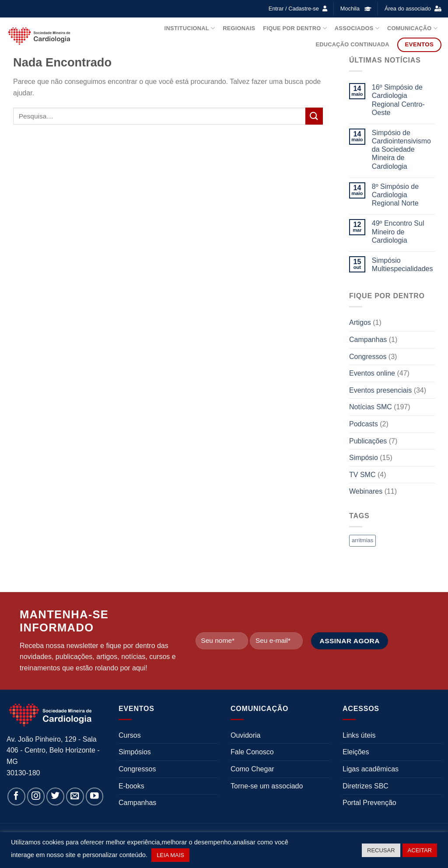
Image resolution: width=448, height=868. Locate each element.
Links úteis (359, 735)
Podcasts (364, 424)
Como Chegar (252, 769)
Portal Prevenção (369, 803)
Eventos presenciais (380, 390)
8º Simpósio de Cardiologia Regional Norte (395, 195)
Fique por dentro (295, 28)
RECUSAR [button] (381, 850)
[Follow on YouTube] (95, 797)
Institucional (190, 28)
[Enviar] (314, 116)
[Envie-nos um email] (75, 797)
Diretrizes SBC (366, 786)
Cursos (130, 735)
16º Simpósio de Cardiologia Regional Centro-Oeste (398, 100)
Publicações (368, 441)
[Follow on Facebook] (16, 797)
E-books (131, 786)
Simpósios (135, 752)
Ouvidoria (245, 735)
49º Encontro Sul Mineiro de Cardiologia (398, 232)
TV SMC (362, 475)
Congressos (368, 357)
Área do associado (408, 9)
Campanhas (368, 340)
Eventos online (372, 373)
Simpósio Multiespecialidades (402, 265)
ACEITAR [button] (420, 850)
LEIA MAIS (170, 855)
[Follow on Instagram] (36, 797)
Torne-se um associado (267, 786)
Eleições (356, 752)
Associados (357, 28)
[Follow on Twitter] (55, 797)
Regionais (239, 28)
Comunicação (412, 28)
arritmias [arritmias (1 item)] (362, 540)
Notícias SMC (371, 407)
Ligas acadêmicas (371, 769)
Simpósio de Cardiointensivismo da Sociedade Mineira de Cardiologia (401, 150)
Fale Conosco (252, 752)
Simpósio (364, 458)
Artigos (360, 322)
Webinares (366, 491)
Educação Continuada (352, 44)
